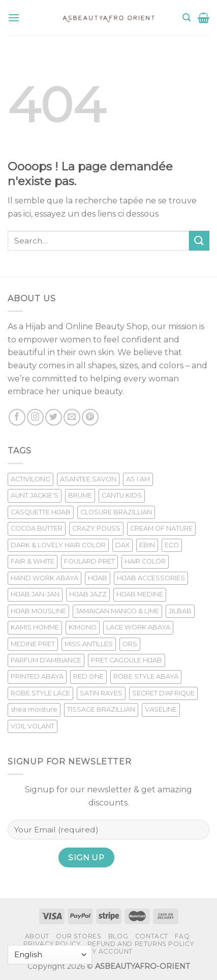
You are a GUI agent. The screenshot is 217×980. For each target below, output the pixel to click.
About (37, 936)
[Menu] (14, 17)
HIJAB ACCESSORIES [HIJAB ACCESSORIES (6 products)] (151, 578)
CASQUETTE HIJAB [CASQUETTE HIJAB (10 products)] (41, 512)
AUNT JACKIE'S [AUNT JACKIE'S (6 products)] (35, 495)
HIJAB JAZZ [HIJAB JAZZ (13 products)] (88, 594)
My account (110, 951)
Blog (118, 936)
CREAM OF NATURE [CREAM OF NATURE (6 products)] (161, 528)
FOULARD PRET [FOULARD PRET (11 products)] (89, 561)
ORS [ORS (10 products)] (130, 644)
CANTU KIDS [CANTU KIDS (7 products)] (122, 495)
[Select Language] (50, 955)
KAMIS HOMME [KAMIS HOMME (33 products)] (35, 627)
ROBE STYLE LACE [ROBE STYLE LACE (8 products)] (40, 693)
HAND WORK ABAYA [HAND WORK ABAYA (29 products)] (44, 578)
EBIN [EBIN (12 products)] (147, 545)
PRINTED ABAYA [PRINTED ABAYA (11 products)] (37, 676)
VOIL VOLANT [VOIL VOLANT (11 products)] (33, 726)
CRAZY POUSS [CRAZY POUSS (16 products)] (96, 528)
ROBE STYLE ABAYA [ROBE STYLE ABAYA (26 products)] (146, 676)
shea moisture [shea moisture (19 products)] (34, 709)
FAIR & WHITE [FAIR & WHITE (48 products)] (33, 561)
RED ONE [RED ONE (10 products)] (88, 676)
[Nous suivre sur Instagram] (35, 417)
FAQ (182, 936)
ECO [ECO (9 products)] (172, 545)
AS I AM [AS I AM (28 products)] (138, 479)
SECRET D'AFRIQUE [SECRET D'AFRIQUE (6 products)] (163, 693)
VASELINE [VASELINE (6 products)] (161, 709)
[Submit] (199, 241)
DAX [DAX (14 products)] (122, 545)
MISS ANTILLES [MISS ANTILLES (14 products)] (89, 644)
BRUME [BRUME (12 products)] (80, 495)
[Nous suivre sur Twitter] (54, 417)
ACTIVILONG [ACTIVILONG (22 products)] (30, 479)
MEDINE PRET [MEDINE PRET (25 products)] (33, 644)
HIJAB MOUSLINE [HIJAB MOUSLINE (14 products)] (38, 611)
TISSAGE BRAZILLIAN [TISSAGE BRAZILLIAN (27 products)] (101, 709)
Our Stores (79, 936)
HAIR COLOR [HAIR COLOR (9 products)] (145, 561)
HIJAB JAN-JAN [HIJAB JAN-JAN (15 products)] (35, 594)
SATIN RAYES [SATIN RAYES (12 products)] (101, 693)
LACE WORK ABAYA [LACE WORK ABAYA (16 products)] (138, 627)
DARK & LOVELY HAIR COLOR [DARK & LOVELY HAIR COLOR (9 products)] (58, 545)
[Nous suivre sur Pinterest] (90, 417)
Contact (152, 936)
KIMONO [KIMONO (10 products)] (83, 627)
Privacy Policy (52, 944)
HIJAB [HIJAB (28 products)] (98, 578)
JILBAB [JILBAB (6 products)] (180, 611)
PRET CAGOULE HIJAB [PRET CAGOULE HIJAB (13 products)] (127, 660)
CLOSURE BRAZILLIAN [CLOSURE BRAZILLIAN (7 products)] (116, 512)
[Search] (187, 17)
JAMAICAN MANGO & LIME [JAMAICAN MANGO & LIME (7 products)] (117, 611)
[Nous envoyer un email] (72, 417)
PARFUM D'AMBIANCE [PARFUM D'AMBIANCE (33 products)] (46, 660)
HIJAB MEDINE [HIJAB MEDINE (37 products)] (140, 594)
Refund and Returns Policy (141, 944)
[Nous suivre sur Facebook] (17, 417)
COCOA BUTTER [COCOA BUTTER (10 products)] (37, 528)
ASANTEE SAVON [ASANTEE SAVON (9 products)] (88, 479)
